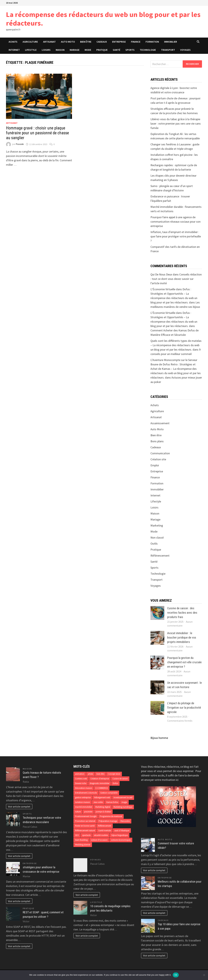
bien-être (100, 774)
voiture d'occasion (99, 840)
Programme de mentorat (111, 816)
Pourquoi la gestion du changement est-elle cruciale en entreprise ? (184, 662)
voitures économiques (121, 840)
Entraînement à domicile (86, 793)
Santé (117, 50)
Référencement (160, 556)
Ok (176, 975)
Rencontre (125, 821)
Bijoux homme (159, 738)
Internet (14, 50)
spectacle (86, 835)
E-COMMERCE (102, 788)
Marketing (157, 525)
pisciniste (88, 812)
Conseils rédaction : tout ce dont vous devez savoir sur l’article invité (176, 279)
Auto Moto (68, 42)
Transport (168, 50)
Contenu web (81, 779)
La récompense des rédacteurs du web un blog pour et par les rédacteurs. (103, 19)
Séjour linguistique (120, 835)
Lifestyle (31, 50)
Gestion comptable (109, 793)
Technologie (148, 50)
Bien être (86, 42)
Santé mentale (105, 830)
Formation (152, 42)
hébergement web (102, 797)
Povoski (20, 144)
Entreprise (119, 42)
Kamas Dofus (112, 802)
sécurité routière (101, 835)
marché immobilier (84, 807)
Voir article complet (19, 807)
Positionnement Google (86, 816)
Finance (136, 42)
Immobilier (171, 42)
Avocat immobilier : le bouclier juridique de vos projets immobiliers (182, 637)
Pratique (102, 50)
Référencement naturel (85, 830)
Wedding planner (83, 845)
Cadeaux (102, 42)
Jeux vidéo (98, 802)
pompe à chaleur (103, 812)
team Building (81, 840)
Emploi (155, 465)
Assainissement (160, 423)
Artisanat (49, 42)
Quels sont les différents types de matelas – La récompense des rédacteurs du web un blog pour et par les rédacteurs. (176, 345)
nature (78, 812)
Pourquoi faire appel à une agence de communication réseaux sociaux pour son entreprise (175, 222)
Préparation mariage (108, 821)
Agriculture (30, 42)
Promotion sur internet (85, 821)
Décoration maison (84, 788)
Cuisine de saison (120, 779)
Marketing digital (103, 807)
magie (124, 802)
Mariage (75, 50)
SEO (77, 835)
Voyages (185, 50)
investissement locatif (123, 797)
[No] (204, 975)
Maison (60, 50)
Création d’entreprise (100, 779)
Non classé (157, 537)
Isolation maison (83, 802)
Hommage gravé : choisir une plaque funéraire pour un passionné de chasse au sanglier (37, 133)
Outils (154, 543)
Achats (13, 42)
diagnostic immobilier (100, 783)
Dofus (115, 783)
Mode (88, 50)
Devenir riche (81, 783)
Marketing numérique (123, 807)
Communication (160, 453)
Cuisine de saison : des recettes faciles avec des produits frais (182, 613)
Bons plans (157, 441)
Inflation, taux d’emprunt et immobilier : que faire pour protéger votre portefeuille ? (176, 236)
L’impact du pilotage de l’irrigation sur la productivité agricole (184, 708)
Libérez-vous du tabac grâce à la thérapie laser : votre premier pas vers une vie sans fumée (176, 123)
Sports (130, 50)
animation (80, 774)
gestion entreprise (83, 797)
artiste (90, 774)
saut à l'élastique (122, 830)
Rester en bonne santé (85, 826)
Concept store (114, 774)
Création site (158, 459)
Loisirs (46, 50)
